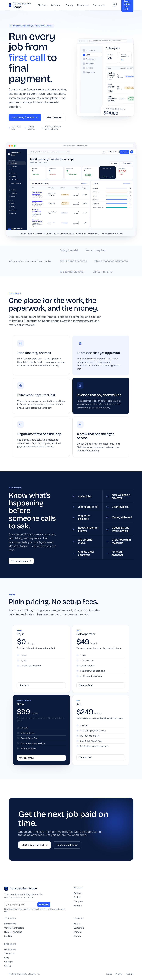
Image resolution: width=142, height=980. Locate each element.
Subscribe (44, 905)
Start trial (24, 685)
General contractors (14, 928)
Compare (78, 901)
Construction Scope (20, 5)
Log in (115, 5)
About (77, 924)
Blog (6, 958)
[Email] (20, 905)
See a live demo (21, 561)
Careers (77, 932)
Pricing (69, 5)
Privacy (119, 974)
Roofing (8, 936)
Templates (9, 953)
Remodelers (10, 924)
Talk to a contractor (67, 845)
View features (54, 117)
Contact (77, 936)
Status (7, 966)
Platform (42, 5)
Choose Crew (27, 758)
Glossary (9, 962)
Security (78, 905)
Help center (10, 949)
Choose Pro (85, 757)
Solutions (56, 5)
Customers (99, 5)
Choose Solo (86, 685)
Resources (83, 5)
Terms (109, 974)
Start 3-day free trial (25, 117)
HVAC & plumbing (13, 932)
